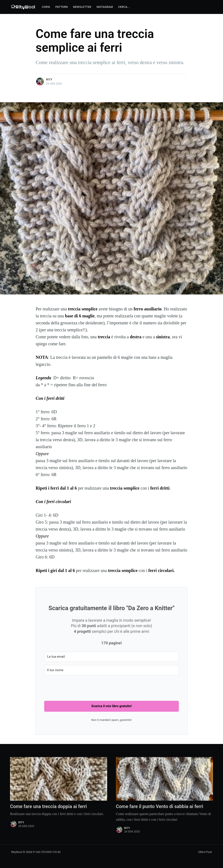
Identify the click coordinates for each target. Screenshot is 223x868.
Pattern (62, 7)
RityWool (17, 852)
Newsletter (82, 7)
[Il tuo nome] (111, 670)
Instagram (105, 7)
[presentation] (77, 687)
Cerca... (124, 7)
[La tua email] (111, 657)
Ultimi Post (205, 852)
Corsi (46, 7)
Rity (49, 79)
